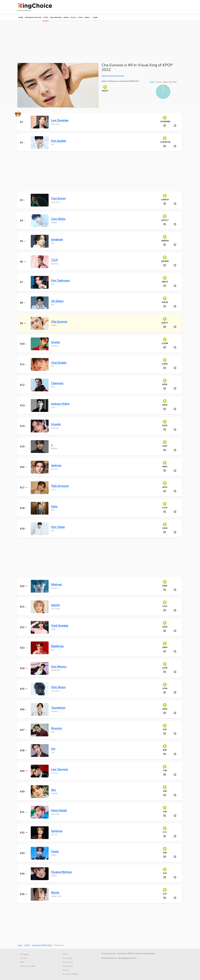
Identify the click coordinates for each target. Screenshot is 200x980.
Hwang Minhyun (62, 872)
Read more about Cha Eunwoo (113, 76)
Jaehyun (56, 465)
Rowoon (57, 728)
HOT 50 (65, 954)
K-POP (46, 17)
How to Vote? (67, 958)
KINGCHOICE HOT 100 (33, 17)
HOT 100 (23, 958)
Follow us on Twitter (28, 966)
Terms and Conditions (70, 974)
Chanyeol (57, 383)
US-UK (73, 17)
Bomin (55, 892)
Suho (54, 506)
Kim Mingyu (59, 667)
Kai (53, 749)
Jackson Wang (60, 404)
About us (65, 970)
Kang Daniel (59, 810)
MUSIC (66, 17)
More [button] (87, 17)
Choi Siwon (58, 198)
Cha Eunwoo (59, 322)
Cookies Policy (68, 966)
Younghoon (58, 708)
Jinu (53, 790)
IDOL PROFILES (56, 17)
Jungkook (57, 239)
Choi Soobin (59, 363)
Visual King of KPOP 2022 (42, 945)
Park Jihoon (58, 687)
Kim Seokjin (59, 141)
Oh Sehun (57, 301)
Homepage (24, 954)
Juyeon (56, 342)
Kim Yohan (58, 527)
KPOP (22, 962)
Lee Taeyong (60, 769)
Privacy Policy (67, 962)
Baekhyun (57, 646)
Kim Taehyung (60, 280)
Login (95, 17)
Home (21, 17)
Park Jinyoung (60, 486)
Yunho (55, 851)
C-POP (80, 17)
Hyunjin (56, 424)
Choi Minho (58, 219)
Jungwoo (57, 831)
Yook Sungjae (60, 626)
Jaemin (55, 605)
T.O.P (55, 260)
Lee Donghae (60, 120)
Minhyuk (56, 584)
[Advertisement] (94, 39)
